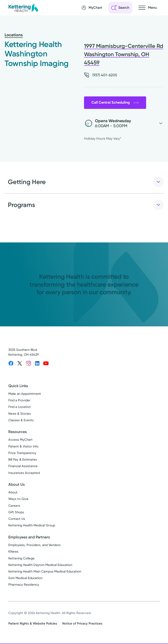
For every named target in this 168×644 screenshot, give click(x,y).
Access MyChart (20, 440)
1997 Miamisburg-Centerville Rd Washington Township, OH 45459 (124, 54)
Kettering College (21, 559)
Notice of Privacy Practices (82, 624)
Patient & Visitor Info (23, 447)
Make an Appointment (25, 394)
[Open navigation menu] (148, 8)
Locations (14, 35)
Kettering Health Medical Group (32, 526)
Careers (14, 506)
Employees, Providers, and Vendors (34, 545)
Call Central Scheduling (116, 103)
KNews (13, 552)
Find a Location (19, 407)
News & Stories (20, 414)
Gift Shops (16, 513)
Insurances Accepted (24, 473)
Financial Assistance (23, 467)
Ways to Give (18, 500)
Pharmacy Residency (24, 585)
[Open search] (120, 8)
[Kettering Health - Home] (23, 8)
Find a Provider (19, 401)
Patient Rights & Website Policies (33, 624)
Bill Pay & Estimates (23, 460)
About (13, 493)
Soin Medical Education (25, 578)
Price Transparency (22, 453)
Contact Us (17, 519)
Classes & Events (21, 421)
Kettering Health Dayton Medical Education (40, 565)
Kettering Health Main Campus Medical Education (45, 572)
